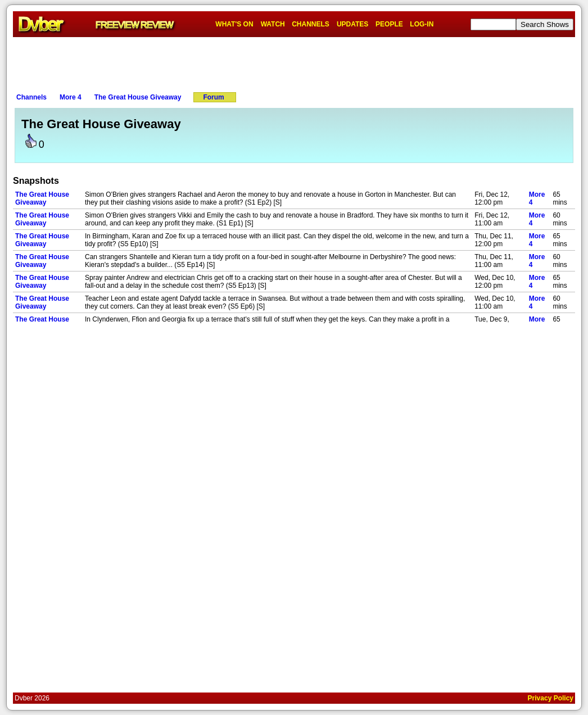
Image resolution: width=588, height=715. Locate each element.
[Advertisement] (294, 62)
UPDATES (352, 24)
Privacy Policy (551, 698)
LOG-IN (422, 24)
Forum (213, 97)
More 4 (71, 97)
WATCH (273, 24)
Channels (31, 97)
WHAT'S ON (234, 24)
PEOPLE (389, 24)
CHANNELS (311, 24)
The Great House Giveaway (138, 97)
